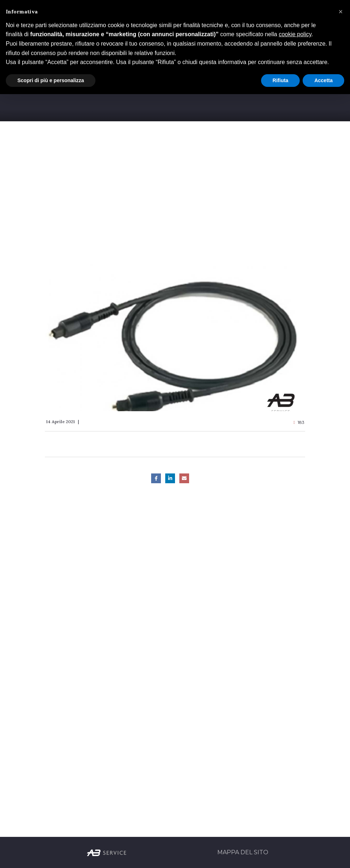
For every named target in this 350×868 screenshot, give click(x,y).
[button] (341, 12)
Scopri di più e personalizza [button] (51, 80)
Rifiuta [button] (281, 80)
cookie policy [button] (295, 34)
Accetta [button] (323, 80)
